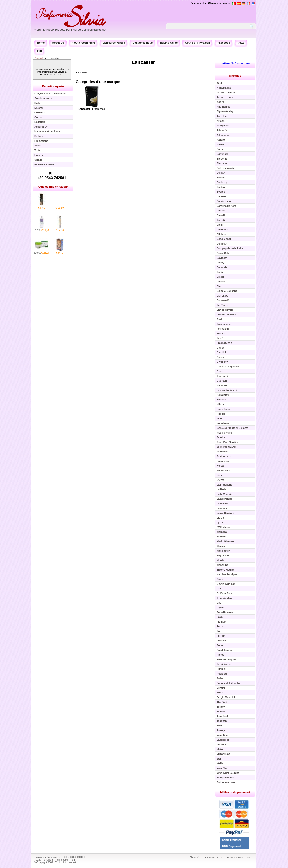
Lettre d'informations (235, 63)
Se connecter (198, 3)
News (241, 43)
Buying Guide (169, 43)
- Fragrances (91, 109)
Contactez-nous (142, 43)
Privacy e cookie (234, 857)
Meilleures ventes (114, 43)
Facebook (224, 43)
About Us (58, 43)
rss (248, 857)
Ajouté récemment (83, 43)
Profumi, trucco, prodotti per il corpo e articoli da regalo (70, 30)
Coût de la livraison (197, 43)
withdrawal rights (213, 857)
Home (41, 43)
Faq (39, 51)
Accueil (39, 58)
